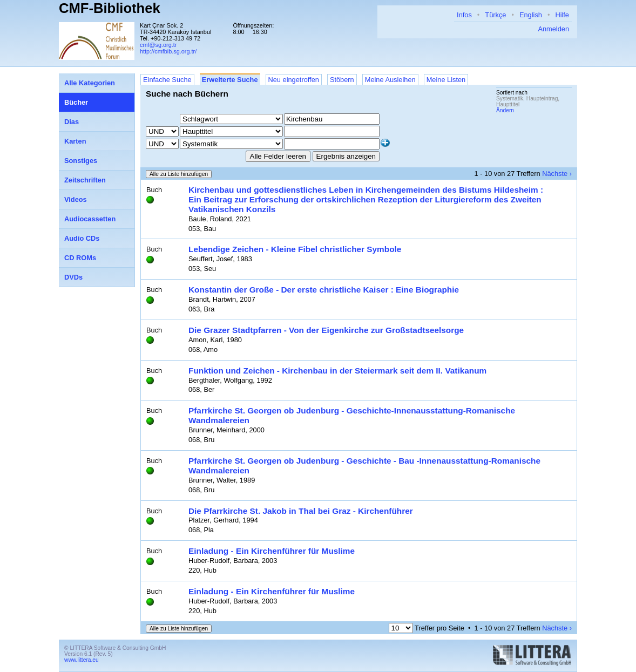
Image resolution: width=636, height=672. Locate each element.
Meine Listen (446, 80)
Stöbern (342, 80)
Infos (464, 15)
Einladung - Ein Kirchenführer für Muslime (272, 551)
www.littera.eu (82, 660)
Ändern (505, 110)
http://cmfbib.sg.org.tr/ (168, 51)
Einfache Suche (167, 80)
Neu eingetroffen (294, 80)
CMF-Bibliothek (110, 8)
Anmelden (553, 29)
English (531, 15)
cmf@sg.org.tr (158, 45)
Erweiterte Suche (230, 80)
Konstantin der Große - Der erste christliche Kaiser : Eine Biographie (324, 290)
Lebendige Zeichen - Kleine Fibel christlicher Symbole (295, 249)
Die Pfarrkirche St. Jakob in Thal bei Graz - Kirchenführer (301, 511)
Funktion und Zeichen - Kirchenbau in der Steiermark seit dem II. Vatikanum (337, 371)
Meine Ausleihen (390, 80)
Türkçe (495, 15)
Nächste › (557, 174)
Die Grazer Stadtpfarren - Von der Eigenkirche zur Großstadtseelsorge (326, 330)
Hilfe (562, 15)
